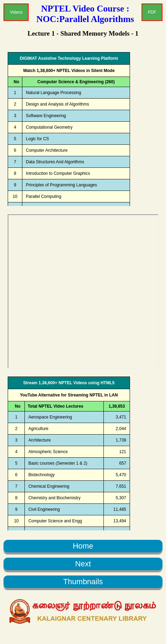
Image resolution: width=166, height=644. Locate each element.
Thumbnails (83, 582)
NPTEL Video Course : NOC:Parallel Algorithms (85, 14)
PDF (152, 12)
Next (83, 564)
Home (83, 546)
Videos (16, 12)
